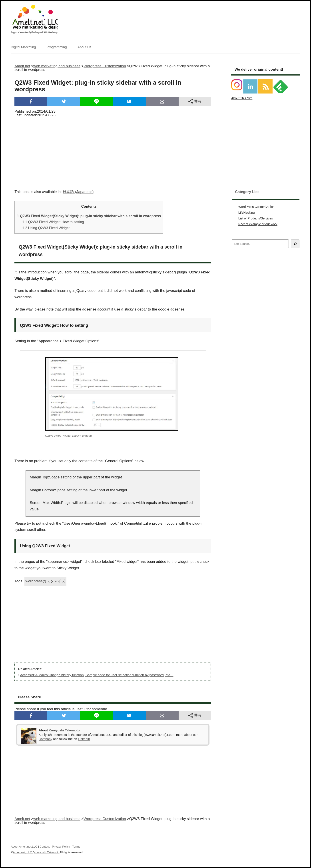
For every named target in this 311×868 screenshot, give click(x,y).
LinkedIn (84, 739)
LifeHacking (247, 213)
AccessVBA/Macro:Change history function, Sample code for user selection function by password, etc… (97, 675)
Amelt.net (22, 66)
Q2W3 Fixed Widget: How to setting (53, 222)
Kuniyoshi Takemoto (64, 730)
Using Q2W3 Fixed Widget (46, 228)
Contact (45, 847)
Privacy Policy (61, 847)
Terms (76, 847)
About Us (84, 47)
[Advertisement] (113, 152)
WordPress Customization (256, 207)
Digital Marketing (23, 47)
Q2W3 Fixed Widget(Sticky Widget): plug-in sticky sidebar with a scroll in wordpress (89, 216)
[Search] (295, 244)
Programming (57, 47)
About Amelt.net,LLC (24, 847)
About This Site (242, 98)
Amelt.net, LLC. (23, 852)
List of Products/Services (256, 218)
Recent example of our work (258, 224)
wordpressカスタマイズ (45, 581)
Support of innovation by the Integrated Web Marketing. (34, 32)
